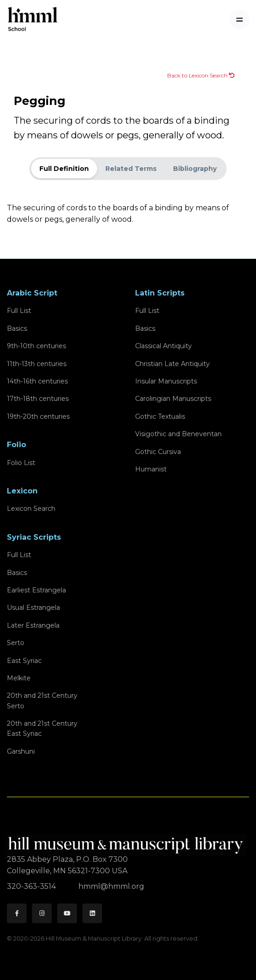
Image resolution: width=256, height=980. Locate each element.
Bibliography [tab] (195, 169)
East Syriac (24, 661)
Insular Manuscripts (166, 381)
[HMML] (127, 841)
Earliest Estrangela (36, 590)
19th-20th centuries (38, 416)
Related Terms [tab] (131, 169)
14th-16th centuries (37, 381)
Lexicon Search (31, 509)
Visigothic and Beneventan (178, 434)
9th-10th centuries (36, 346)
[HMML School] (33, 19)
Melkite (19, 678)
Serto (16, 643)
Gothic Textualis (160, 416)
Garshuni (21, 751)
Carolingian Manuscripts (173, 399)
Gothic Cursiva (158, 452)
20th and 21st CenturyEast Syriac (42, 728)
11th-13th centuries (37, 364)
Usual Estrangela (33, 608)
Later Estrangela (33, 625)
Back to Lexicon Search (201, 75)
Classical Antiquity (163, 346)
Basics (17, 328)
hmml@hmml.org (111, 886)
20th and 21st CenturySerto (42, 701)
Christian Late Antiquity (172, 364)
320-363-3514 (32, 886)
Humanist (151, 469)
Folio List (21, 463)
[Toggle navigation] (239, 19)
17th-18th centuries (38, 399)
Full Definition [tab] (64, 169)
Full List (19, 311)
